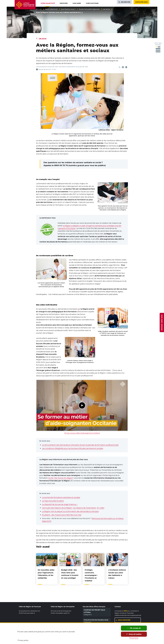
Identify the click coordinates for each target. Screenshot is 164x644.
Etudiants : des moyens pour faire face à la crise (62, 515)
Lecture (82, 405)
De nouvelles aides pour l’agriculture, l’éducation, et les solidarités (46, 574)
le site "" (61, 478)
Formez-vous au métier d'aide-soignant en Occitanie (82, 433)
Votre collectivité (51, 9)
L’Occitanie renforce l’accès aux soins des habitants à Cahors (117, 574)
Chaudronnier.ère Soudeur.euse (96, 620)
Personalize (134, 638)
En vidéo (101, 508)
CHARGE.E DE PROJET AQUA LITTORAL (94, 611)
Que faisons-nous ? (68, 9)
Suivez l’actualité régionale (89, 9)
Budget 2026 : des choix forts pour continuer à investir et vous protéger (70, 574)
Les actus (106, 9)
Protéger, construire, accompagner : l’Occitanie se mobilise (91, 575)
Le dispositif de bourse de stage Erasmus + (60, 504)
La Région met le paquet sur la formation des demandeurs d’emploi (70, 511)
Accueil (39, 9)
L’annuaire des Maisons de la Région (57, 508)
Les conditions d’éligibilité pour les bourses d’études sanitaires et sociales (73, 448)
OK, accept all (134, 628)
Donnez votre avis (162, 323)
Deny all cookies (134, 634)
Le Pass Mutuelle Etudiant (53, 501)
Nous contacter (124, 620)
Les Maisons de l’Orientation (85, 508)
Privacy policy (23, 640)
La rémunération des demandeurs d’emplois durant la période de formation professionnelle (80, 445)
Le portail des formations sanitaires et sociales (61, 497)
